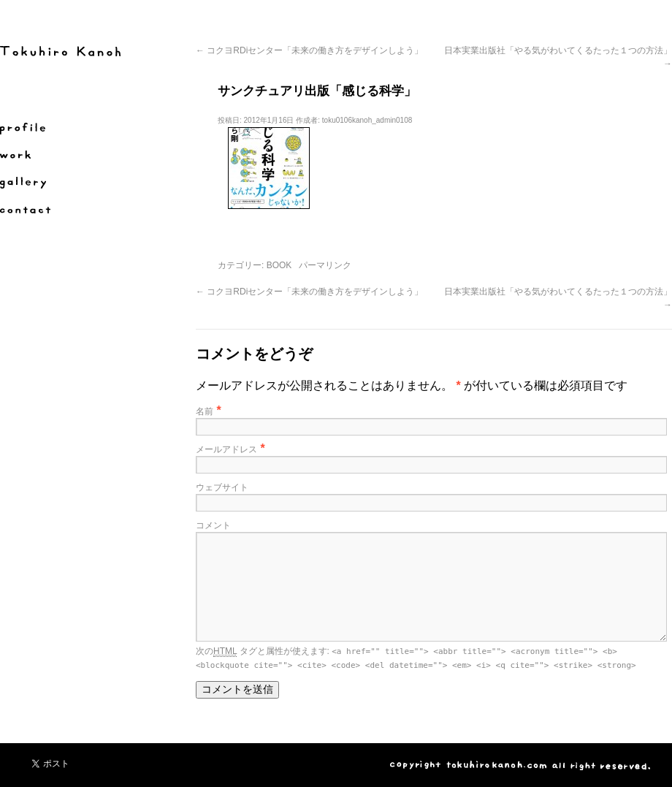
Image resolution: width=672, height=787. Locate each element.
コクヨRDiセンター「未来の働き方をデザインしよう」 (309, 50)
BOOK (279, 265)
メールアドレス (226, 449)
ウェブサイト (222, 487)
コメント (213, 525)
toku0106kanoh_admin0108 (367, 120)
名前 (205, 411)
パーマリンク (325, 265)
